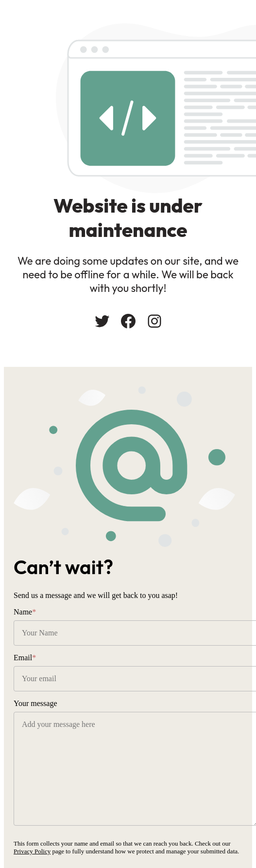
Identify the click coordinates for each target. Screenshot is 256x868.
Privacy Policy (32, 851)
